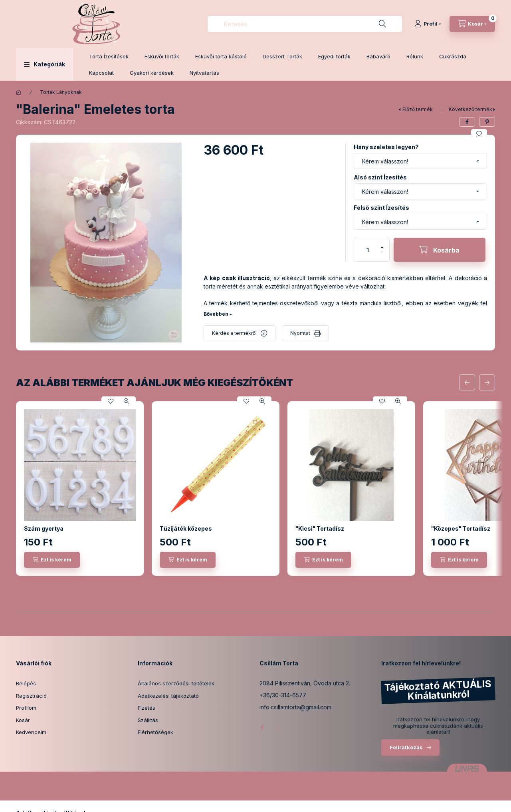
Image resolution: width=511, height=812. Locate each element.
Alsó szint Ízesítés (380, 177)
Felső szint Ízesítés (381, 208)
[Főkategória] (19, 92)
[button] (45, 64)
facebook (262, 727)
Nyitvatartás (204, 73)
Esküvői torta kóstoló (221, 56)
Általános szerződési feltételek (176, 683)
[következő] (487, 382)
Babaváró (378, 56)
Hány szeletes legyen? (386, 147)
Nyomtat (300, 333)
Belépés (26, 683)
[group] (255, 489)
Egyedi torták (334, 56)
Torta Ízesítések (109, 56)
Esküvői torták (162, 56)
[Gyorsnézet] (127, 401)
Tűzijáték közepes (186, 528)
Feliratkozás (406, 747)
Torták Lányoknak (61, 92)
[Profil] (428, 24)
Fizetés (147, 708)
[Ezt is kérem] (52, 560)
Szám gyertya (44, 528)
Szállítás (148, 720)
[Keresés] (382, 24)
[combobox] (305, 24)
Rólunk (415, 56)
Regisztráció (31, 696)
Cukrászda (453, 56)
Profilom (26, 708)
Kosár (23, 720)
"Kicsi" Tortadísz (320, 528)
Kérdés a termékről (234, 333)
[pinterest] (487, 122)
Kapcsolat (101, 73)
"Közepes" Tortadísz (461, 528)
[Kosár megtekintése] (472, 24)
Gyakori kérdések (152, 73)
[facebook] (467, 122)
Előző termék (418, 109)
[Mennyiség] (368, 250)
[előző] (467, 382)
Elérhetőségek (155, 732)
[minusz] (382, 256)
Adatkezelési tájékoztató (168, 696)
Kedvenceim (31, 732)
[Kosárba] (440, 250)
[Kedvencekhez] (479, 134)
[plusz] (382, 244)
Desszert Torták (282, 56)
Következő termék (470, 109)
